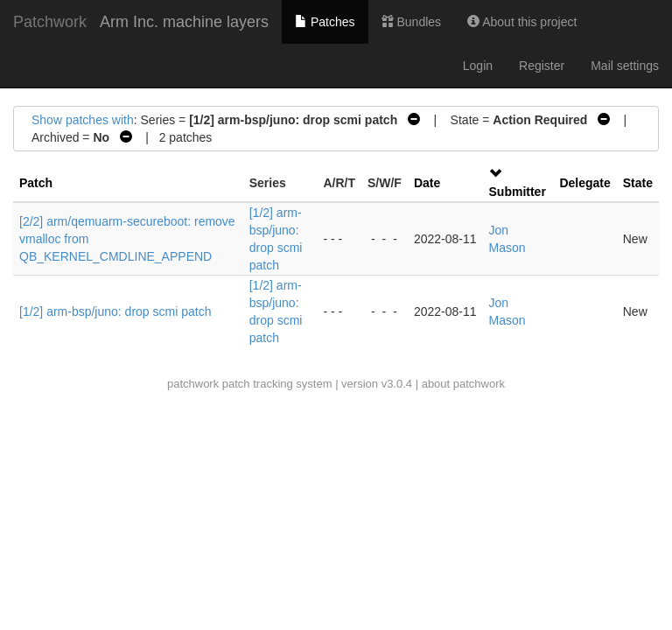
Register (542, 66)
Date (427, 183)
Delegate (584, 183)
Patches (325, 22)
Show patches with (83, 120)
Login (478, 66)
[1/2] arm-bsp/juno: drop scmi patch (115, 311)
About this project (522, 22)
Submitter (518, 192)
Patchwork (50, 22)
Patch (36, 183)
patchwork (193, 384)
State (638, 183)
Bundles (411, 22)
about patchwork (463, 384)
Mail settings (625, 66)
